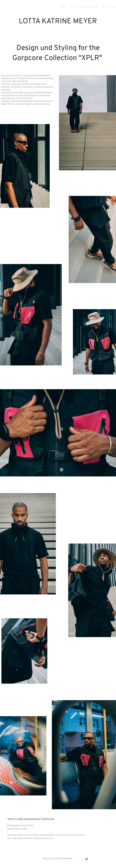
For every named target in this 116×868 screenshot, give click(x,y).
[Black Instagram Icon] (87, 859)
